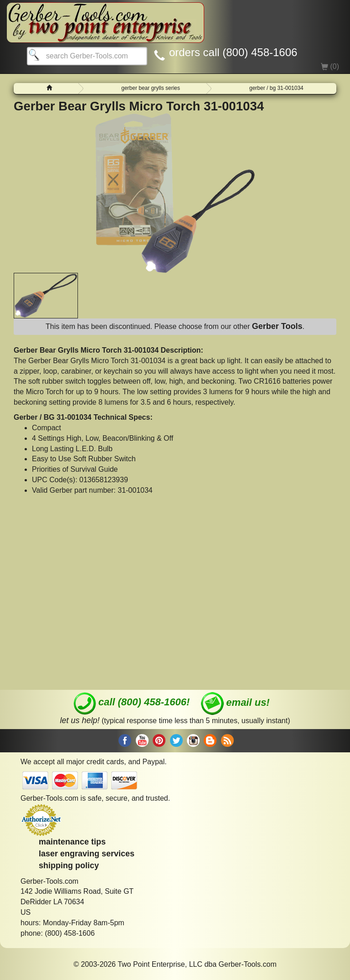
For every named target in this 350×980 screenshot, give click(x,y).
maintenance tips (72, 842)
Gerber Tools (277, 326)
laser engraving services (87, 854)
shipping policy (69, 865)
